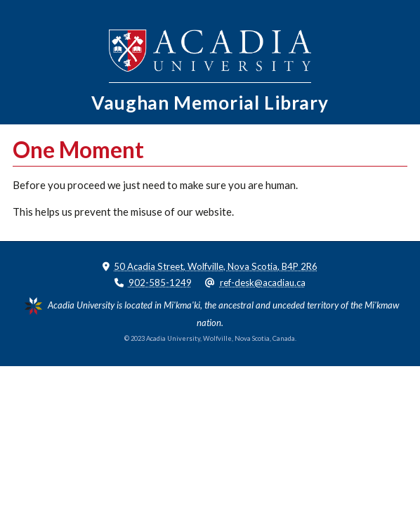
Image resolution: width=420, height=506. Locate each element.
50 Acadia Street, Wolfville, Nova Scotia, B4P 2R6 (216, 266)
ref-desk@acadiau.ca (263, 283)
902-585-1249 (160, 283)
